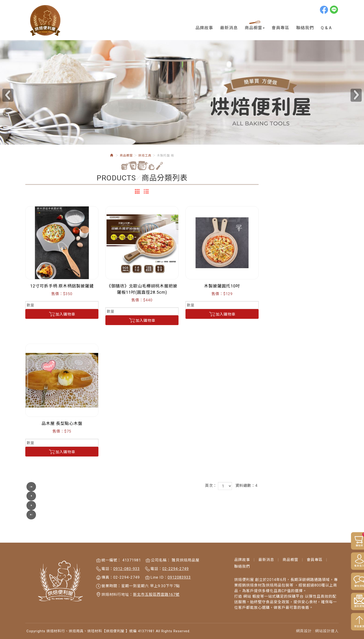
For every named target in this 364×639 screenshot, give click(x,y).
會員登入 (352, 566)
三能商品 (37, 403)
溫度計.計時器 (45, 299)
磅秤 (37, 321)
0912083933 (179, 568)
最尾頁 (149, 488)
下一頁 (137, 488)
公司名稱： (161, 551)
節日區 (35, 412)
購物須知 (352, 586)
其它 (37, 343)
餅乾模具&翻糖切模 (46, 360)
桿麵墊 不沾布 (45, 254)
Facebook (324, 10)
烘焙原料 (37, 229)
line (334, 10)
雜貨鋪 (35, 420)
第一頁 (111, 488)
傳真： (107, 568)
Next (356, 96)
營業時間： (111, 577)
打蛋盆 (39, 262)
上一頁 (124, 488)
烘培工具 (37, 246)
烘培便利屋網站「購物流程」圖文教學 (55, 218)
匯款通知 (352, 607)
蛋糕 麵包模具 (41, 351)
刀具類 (39, 336)
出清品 (35, 446)
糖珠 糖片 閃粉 (42, 369)
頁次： (291, 487)
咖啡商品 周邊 (41, 429)
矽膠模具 (37, 377)
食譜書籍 (37, 394)
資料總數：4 (327, 487)
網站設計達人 (327, 621)
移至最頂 (352, 627)
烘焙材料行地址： (117, 585)
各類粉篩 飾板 (45, 291)
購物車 (354, 540)
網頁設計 (304, 621)
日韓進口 (37, 238)
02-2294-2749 (175, 559)
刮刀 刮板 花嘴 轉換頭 (52, 306)
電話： (107, 559)
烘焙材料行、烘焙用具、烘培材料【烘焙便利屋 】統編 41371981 (46, 21)
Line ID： (159, 568)
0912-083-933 (127, 559)
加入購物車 (142, 315)
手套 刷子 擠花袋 (48, 284)
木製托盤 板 (43, 276)
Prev (8, 96)
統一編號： (111, 551)
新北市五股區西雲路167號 (156, 585)
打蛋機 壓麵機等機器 (51, 314)
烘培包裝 (37, 386)
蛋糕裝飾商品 (45, 328)
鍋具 (33, 437)
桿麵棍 (39, 269)
